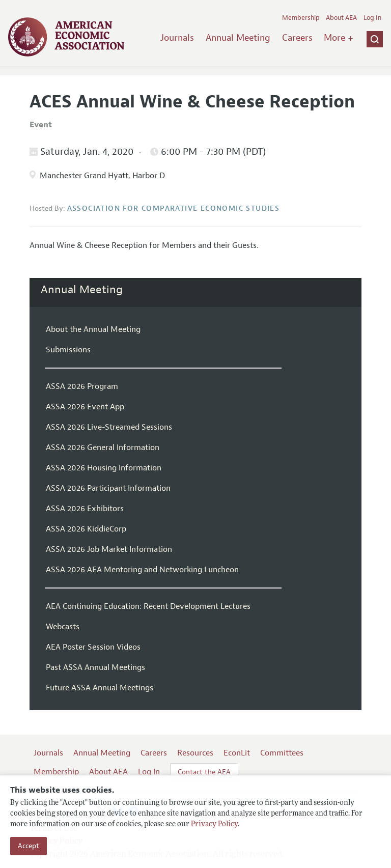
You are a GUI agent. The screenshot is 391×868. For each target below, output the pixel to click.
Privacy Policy (214, 824)
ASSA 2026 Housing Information (104, 468)
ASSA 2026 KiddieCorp (86, 529)
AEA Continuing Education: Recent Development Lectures (148, 606)
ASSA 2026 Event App (85, 407)
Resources (195, 753)
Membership (301, 18)
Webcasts (63, 627)
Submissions (68, 350)
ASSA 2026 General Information (103, 447)
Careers (297, 38)
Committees (282, 753)
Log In (372, 18)
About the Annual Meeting (93, 329)
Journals (177, 38)
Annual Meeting (238, 38)
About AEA (341, 18)
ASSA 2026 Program (82, 386)
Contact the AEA (204, 772)
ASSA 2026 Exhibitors (85, 509)
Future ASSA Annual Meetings (100, 688)
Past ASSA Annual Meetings (95, 667)
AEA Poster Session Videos (93, 647)
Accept (29, 846)
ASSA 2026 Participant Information (108, 488)
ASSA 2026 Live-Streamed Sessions (109, 427)
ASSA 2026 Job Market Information (109, 549)
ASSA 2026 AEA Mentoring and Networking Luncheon (142, 570)
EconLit (237, 753)
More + (339, 38)
